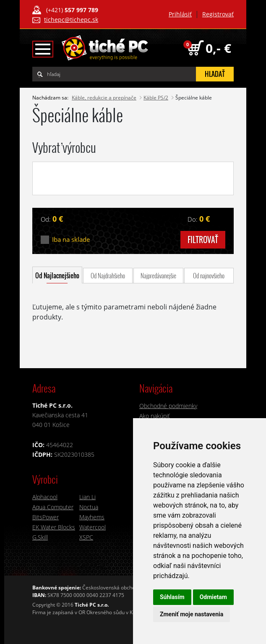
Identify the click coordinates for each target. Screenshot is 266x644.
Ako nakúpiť (155, 416)
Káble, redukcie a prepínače (104, 98)
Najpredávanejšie (158, 275)
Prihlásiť (180, 14)
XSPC (86, 537)
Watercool (93, 527)
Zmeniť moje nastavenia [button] (192, 614)
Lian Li (87, 497)
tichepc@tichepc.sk (71, 20)
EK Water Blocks (54, 527)
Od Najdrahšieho (108, 275)
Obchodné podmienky (168, 406)
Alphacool (45, 497)
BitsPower (46, 517)
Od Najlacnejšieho (57, 275)
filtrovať (203, 240)
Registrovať (218, 14)
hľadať (215, 74)
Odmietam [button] (213, 597)
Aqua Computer (53, 507)
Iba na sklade (71, 240)
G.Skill (40, 537)
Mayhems (92, 517)
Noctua (89, 507)
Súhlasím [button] (172, 597)
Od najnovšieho (209, 275)
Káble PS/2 (156, 98)
